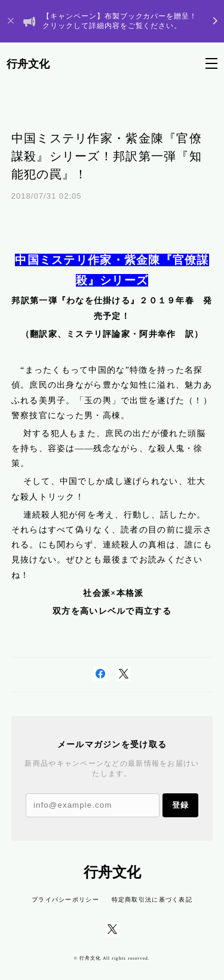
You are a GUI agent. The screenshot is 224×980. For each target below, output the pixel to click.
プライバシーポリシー (65, 900)
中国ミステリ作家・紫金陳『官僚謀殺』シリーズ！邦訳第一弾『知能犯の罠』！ (107, 156)
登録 (180, 805)
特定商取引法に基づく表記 (152, 900)
